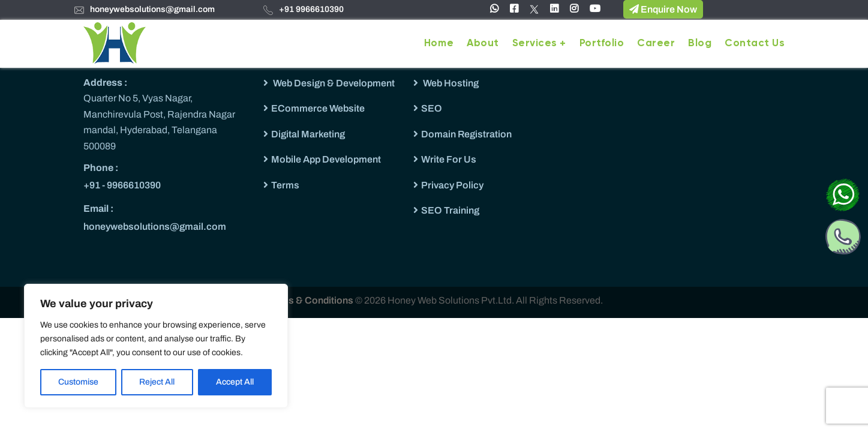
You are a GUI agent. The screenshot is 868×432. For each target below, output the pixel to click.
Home (439, 43)
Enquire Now (663, 9)
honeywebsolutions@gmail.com (152, 9)
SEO (432, 108)
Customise (78, 382)
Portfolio (602, 43)
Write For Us (449, 159)
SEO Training (450, 210)
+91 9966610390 (311, 9)
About (483, 43)
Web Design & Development (333, 83)
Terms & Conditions (310, 300)
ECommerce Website (318, 108)
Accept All (235, 382)
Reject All (157, 382)
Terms (285, 185)
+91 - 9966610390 (122, 185)
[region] (156, 346)
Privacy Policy (452, 185)
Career (656, 43)
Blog (700, 43)
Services (535, 43)
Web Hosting (450, 83)
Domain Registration (466, 134)
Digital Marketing (308, 134)
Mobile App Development (326, 159)
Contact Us (755, 43)
